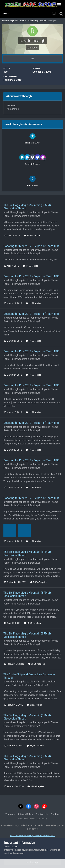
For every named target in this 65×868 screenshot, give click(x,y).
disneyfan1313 (38, 682)
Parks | (17, 21)
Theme (10, 814)
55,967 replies (32, 235)
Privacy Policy (25, 814)
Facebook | (33, 21)
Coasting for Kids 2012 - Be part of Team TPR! (31, 246)
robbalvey (35, 212)
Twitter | (24, 21)
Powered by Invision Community (33, 819)
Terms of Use (11, 846)
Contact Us (42, 814)
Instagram (53, 21)
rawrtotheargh (11, 212)
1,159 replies (31, 266)
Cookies (55, 814)
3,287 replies (35, 705)
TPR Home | (7, 21)
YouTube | (43, 21)
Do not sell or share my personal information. (33, 835)
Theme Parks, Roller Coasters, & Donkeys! (26, 685)
